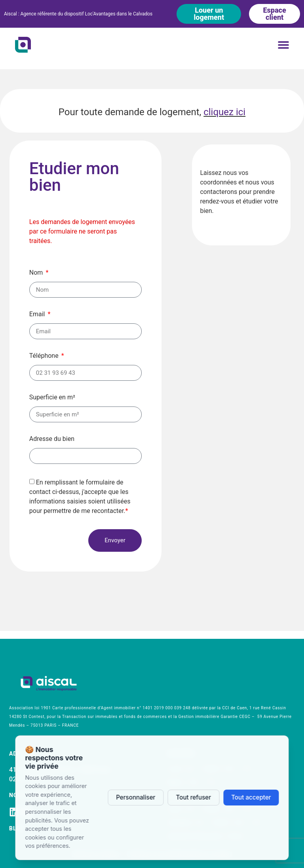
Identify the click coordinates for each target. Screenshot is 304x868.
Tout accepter (251, 797)
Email (38, 314)
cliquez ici (224, 112)
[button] (284, 45)
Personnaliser (136, 797)
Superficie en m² (52, 398)
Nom (37, 273)
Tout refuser (193, 797)
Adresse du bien (52, 439)
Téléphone (45, 356)
